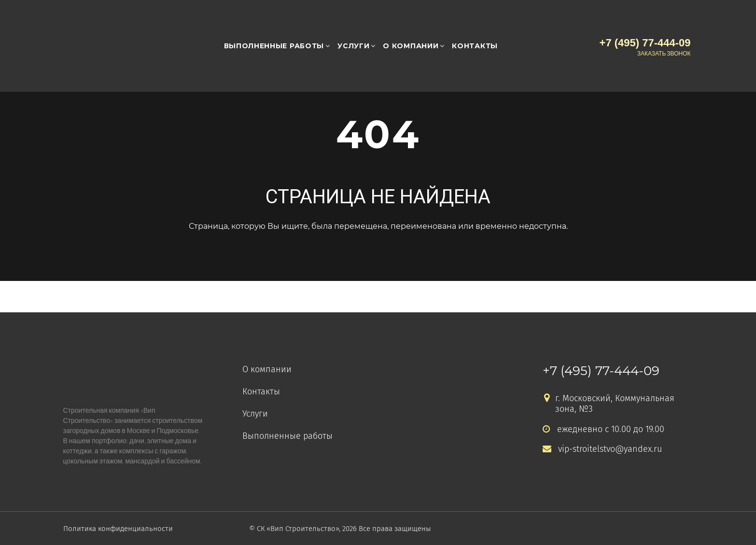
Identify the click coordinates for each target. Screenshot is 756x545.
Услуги (353, 46)
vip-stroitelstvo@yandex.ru (602, 449)
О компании (411, 46)
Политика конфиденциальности (118, 529)
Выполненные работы (274, 46)
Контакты (475, 46)
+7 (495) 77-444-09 (601, 371)
